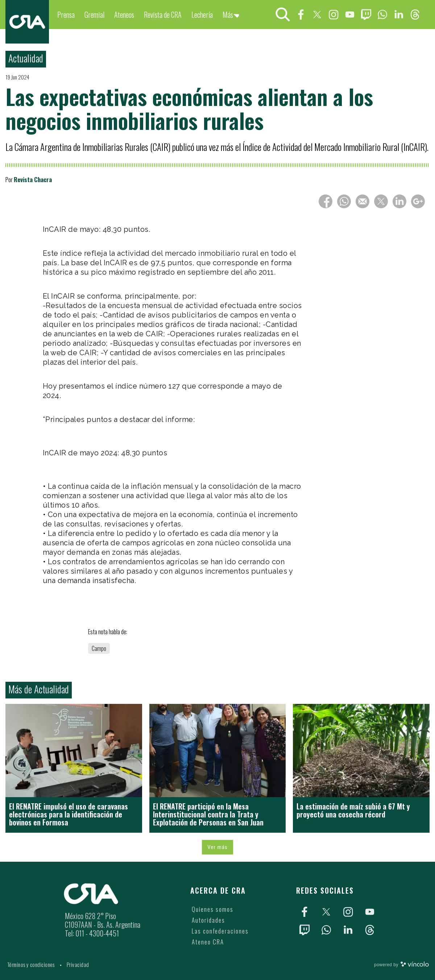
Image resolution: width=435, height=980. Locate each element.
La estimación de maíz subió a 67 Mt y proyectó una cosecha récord (353, 810)
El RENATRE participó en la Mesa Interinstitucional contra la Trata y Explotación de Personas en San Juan (208, 814)
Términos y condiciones (31, 964)
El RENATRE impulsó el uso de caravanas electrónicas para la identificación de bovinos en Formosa (69, 814)
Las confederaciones (220, 931)
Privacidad (78, 964)
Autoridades (208, 920)
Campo (99, 648)
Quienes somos (213, 909)
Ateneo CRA (208, 942)
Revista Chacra (33, 179)
